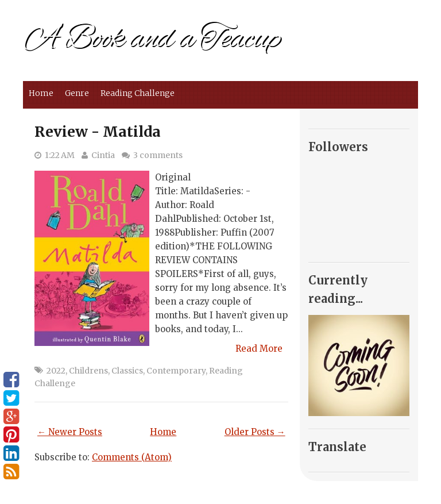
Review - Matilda (98, 132)
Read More (259, 349)
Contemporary (176, 371)
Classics (127, 371)
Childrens (88, 371)
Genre (77, 93)
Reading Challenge (138, 93)
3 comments (158, 155)
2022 (56, 371)
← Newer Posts (70, 432)
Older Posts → (255, 432)
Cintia (103, 155)
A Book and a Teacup (152, 39)
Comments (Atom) (132, 457)
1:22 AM (60, 155)
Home (41, 93)
